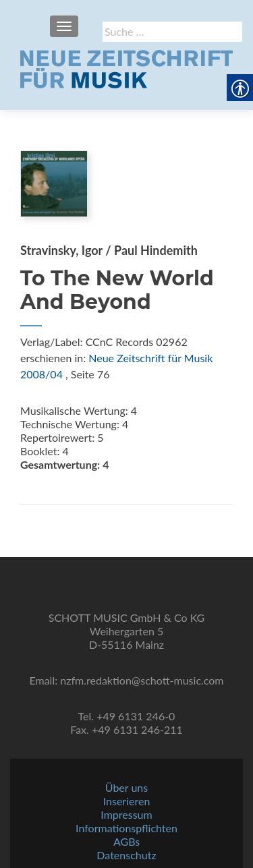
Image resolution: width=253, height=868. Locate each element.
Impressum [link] (126, 814)
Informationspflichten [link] (126, 828)
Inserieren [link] (127, 801)
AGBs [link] (126, 841)
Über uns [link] (126, 787)
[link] (126, 67)
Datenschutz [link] (126, 855)
